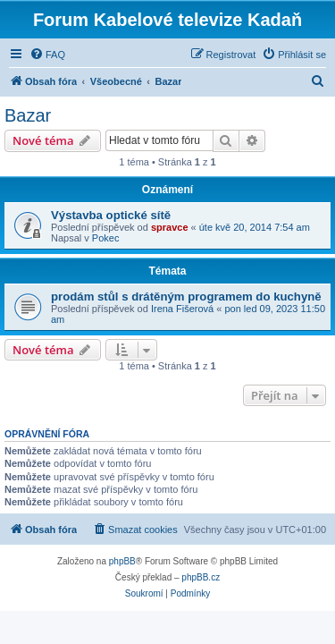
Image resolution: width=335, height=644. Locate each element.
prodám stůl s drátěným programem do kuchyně (186, 297)
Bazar (28, 115)
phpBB (122, 561)
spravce (170, 227)
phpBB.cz (201, 577)
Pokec (106, 238)
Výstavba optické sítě (111, 215)
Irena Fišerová (182, 309)
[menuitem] (47, 55)
